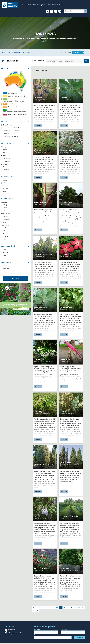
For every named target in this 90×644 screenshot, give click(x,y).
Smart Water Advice (14, 53)
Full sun (5, 217)
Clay (4, 212)
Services (37, 5)
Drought (5, 237)
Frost (4, 229)
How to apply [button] (58, 5)
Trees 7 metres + (8, 126)
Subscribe (80, 638)
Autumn (5, 190)
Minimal (5, 267)
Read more (38, 126)
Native (4, 151)
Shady (4, 223)
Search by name (38, 62)
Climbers (5, 135)
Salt (3, 234)
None (4, 193)
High (4, 251)
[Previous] (34, 608)
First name (46, 632)
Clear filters (15, 279)
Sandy (4, 206)
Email (53, 638)
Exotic (4, 154)
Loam (4, 209)
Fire (3, 240)
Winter (4, 184)
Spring (4, 181)
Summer (5, 187)
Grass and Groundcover (10, 138)
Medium (5, 254)
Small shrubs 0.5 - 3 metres (11, 132)
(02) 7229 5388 (12, 631)
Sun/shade (6, 220)
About (23, 5)
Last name (73, 632)
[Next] (37, 608)
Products (30, 5)
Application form (46, 5)
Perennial (5, 171)
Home (4, 53)
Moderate (5, 270)
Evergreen (5, 159)
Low (3, 256)
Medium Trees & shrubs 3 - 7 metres (14, 129)
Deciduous (6, 162)
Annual (4, 168)
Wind (4, 232)
